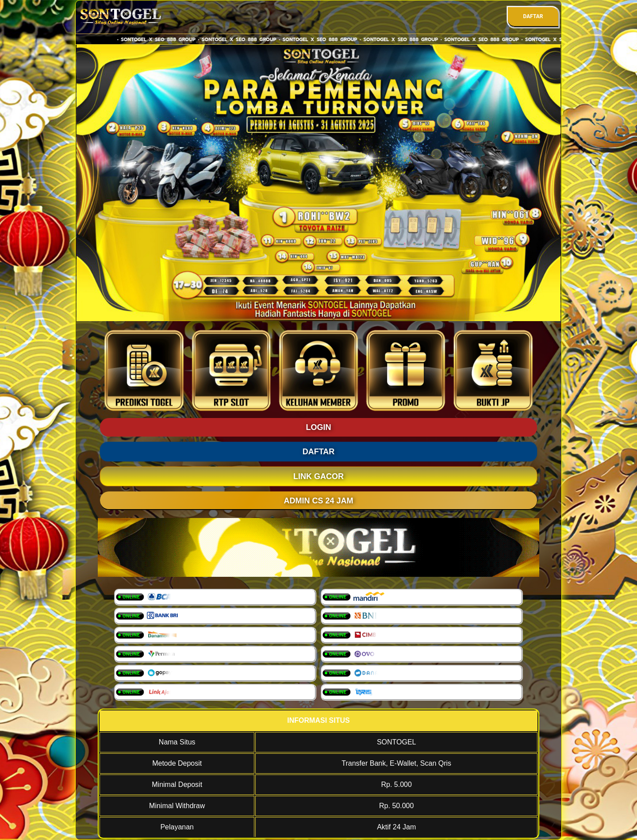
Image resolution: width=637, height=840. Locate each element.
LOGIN (319, 427)
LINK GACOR (318, 476)
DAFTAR (533, 16)
